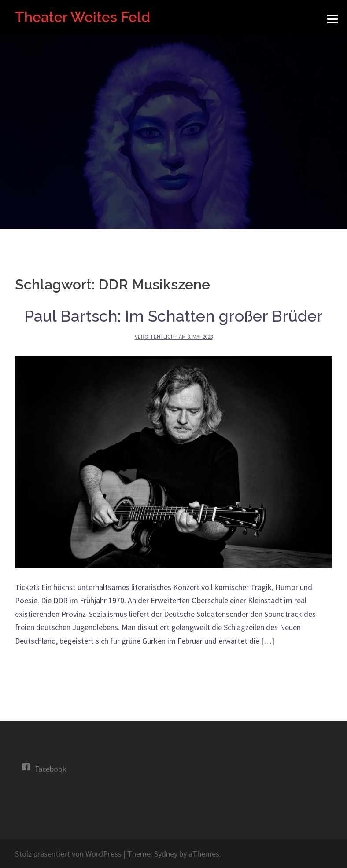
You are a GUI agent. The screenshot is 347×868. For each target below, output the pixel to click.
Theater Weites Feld (83, 17)
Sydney (166, 854)
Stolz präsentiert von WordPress (68, 854)
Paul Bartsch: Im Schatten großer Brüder (173, 316)
